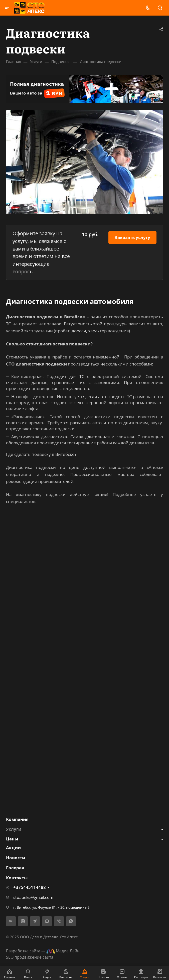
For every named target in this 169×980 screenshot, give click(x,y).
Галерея (15, 868)
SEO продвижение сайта (30, 957)
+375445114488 (30, 887)
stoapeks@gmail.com (33, 897)
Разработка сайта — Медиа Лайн (43, 951)
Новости (16, 858)
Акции (13, 848)
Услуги (14, 829)
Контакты (17, 878)
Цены (12, 839)
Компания (17, 819)
